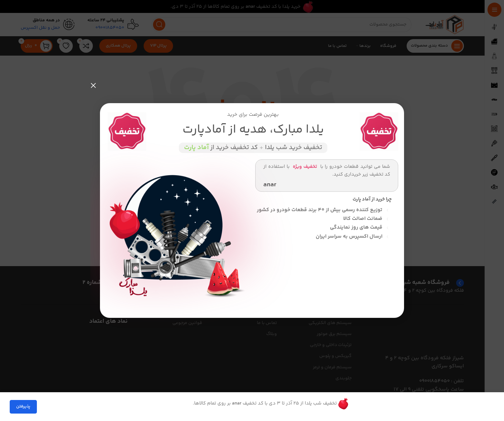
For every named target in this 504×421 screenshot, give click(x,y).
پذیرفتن (23, 406)
